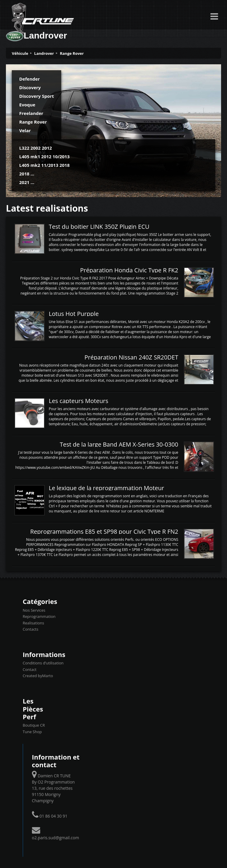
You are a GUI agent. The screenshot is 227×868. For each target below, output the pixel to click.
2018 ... (27, 174)
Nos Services (34, 610)
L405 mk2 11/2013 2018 (44, 165)
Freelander (31, 113)
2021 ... (27, 182)
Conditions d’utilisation (43, 663)
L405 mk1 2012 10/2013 (44, 156)
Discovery (30, 87)
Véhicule (20, 53)
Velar (25, 130)
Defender (30, 79)
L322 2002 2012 (36, 148)
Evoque (27, 105)
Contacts (31, 629)
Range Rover (72, 53)
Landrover (44, 53)
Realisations (33, 623)
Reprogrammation (39, 616)
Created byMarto (38, 676)
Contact (30, 669)
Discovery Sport (37, 96)
